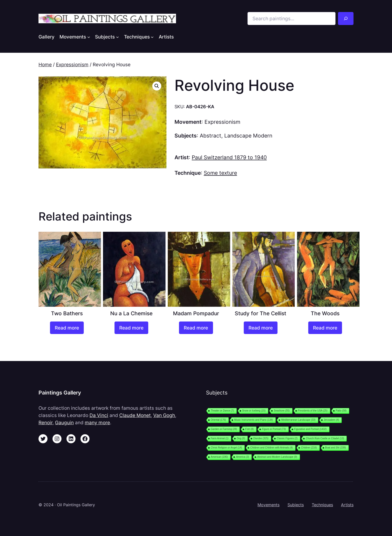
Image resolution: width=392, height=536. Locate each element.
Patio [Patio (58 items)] (341, 411)
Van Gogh (164, 415)
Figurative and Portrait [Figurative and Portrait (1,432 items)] (310, 429)
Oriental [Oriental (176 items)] (218, 420)
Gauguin (64, 422)
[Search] (346, 18)
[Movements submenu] (89, 37)
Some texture (220, 173)
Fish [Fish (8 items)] (249, 429)
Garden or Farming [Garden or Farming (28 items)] (224, 429)
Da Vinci (99, 415)
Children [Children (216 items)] (309, 448)
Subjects (296, 505)
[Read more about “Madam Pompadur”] (196, 328)
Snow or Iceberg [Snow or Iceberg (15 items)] (254, 411)
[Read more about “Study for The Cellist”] (261, 328)
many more (97, 422)
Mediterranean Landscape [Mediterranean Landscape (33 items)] (298, 420)
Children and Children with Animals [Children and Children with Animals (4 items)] (271, 448)
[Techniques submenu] (152, 37)
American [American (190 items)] (219, 457)
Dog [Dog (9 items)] (241, 438)
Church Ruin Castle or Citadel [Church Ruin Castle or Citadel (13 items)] (325, 438)
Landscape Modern (248, 136)
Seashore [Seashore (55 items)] (282, 411)
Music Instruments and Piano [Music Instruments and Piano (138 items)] (254, 420)
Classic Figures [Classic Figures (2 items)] (287, 438)
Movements (268, 505)
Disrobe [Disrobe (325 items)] (261, 438)
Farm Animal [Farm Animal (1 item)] (220, 438)
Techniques (322, 505)
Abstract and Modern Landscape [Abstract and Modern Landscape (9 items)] (277, 457)
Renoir (45, 422)
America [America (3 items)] (242, 457)
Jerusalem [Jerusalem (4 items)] (331, 420)
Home (45, 64)
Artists (347, 505)
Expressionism (72, 64)
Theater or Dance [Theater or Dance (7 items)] (222, 411)
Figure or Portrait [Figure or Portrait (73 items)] (274, 429)
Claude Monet (135, 415)
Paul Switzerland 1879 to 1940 (229, 157)
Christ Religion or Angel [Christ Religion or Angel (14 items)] (226, 448)
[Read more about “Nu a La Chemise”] (131, 328)
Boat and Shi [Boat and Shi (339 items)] (336, 448)
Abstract (210, 136)
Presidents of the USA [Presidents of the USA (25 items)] (313, 411)
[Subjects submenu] (117, 37)
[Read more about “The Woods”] (325, 328)
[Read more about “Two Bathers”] (67, 328)
